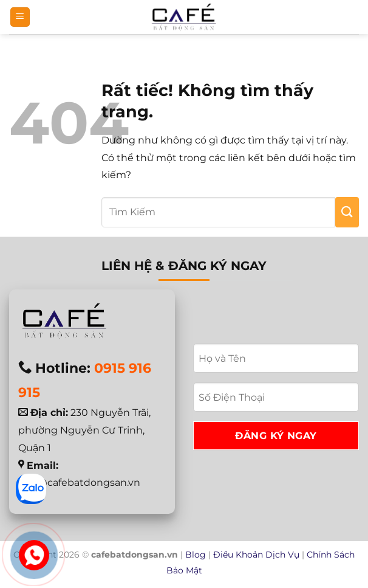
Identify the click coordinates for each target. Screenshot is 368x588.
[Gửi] (347, 212)
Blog (196, 555)
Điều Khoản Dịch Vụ (256, 555)
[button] (20, 17)
